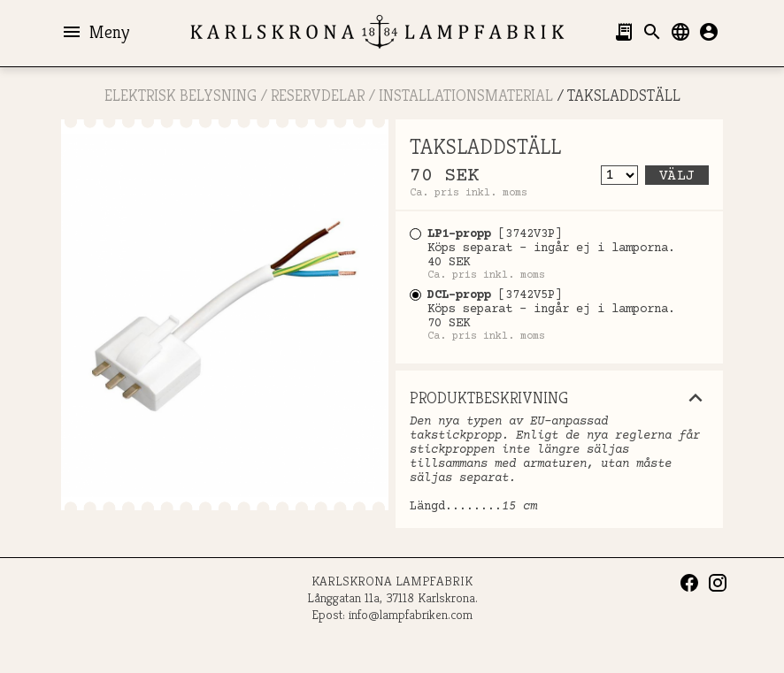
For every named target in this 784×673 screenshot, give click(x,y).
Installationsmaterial (466, 95)
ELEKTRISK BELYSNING (181, 95)
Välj (677, 176)
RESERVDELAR (318, 95)
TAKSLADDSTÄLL (624, 95)
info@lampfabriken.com (411, 614)
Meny (95, 32)
